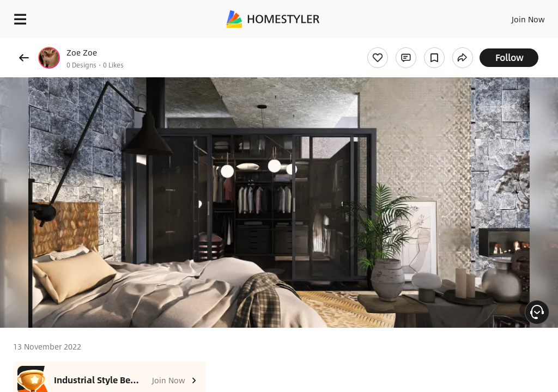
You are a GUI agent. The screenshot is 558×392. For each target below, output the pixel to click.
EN (514, 16)
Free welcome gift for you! (418, 44)
